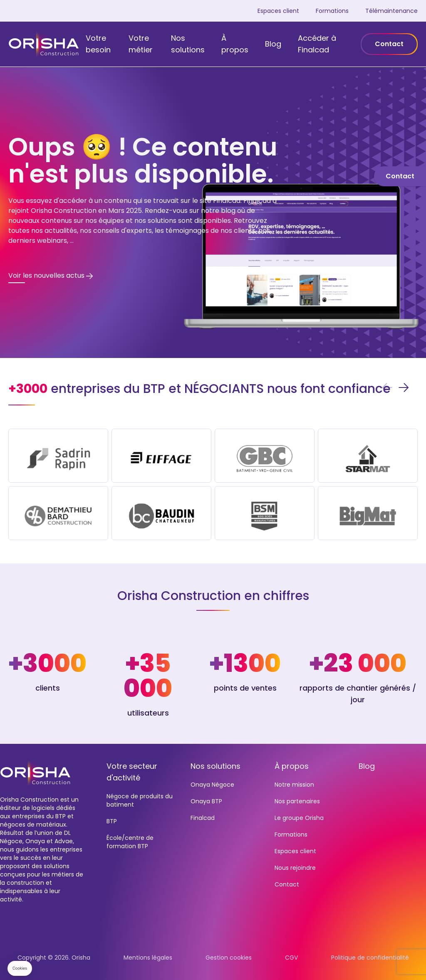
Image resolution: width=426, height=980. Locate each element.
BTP (112, 821)
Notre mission (294, 785)
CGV (291, 958)
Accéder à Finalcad (317, 44)
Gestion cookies (229, 958)
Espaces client (278, 11)
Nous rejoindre (295, 868)
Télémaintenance (391, 11)
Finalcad (203, 818)
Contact (389, 44)
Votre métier (141, 44)
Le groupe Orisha (299, 818)
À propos (235, 44)
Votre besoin (98, 44)
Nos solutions (188, 44)
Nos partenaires (297, 801)
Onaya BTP (206, 801)
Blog (273, 44)
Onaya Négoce (212, 785)
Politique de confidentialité (370, 958)
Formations (332, 11)
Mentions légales (148, 958)
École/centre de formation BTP (130, 842)
